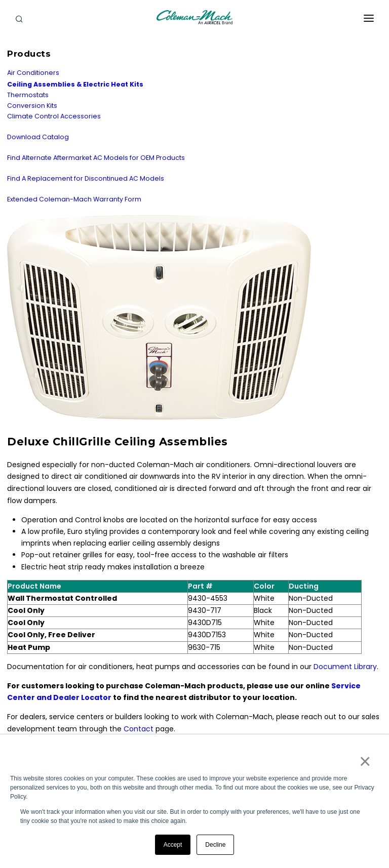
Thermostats (28, 95)
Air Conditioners (33, 73)
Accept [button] (173, 845)
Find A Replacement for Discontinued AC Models (86, 178)
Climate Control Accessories (54, 116)
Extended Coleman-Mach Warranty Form (74, 199)
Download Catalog (38, 137)
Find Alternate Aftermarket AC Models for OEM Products (96, 158)
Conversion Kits (32, 106)
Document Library (345, 667)
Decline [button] (215, 845)
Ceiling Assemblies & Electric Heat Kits (75, 84)
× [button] (364, 761)
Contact (139, 729)
